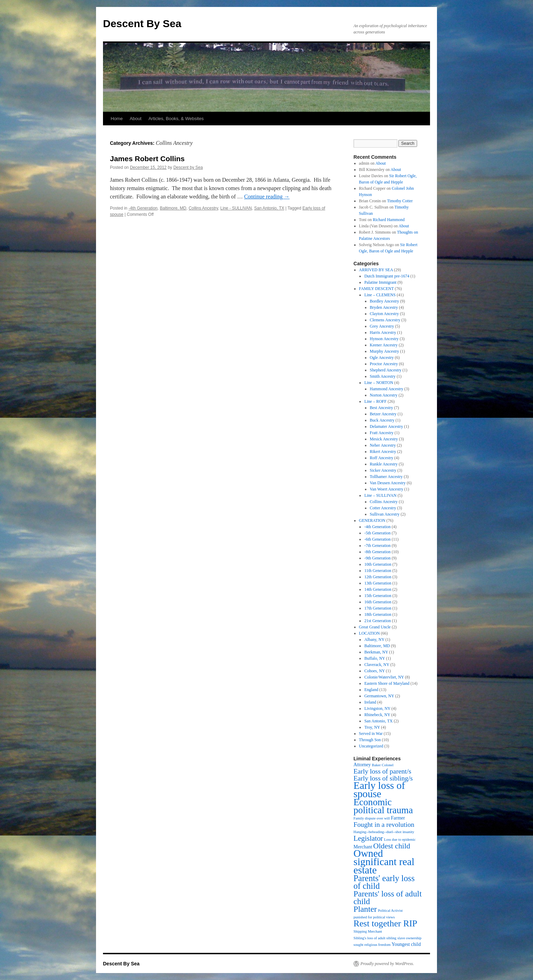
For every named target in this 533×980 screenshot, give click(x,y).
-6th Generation (377, 539)
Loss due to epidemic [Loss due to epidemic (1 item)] (400, 840)
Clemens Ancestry (385, 320)
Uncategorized (371, 746)
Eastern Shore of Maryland (387, 683)
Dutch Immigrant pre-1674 (387, 276)
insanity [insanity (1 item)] (408, 832)
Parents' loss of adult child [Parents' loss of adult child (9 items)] (388, 897)
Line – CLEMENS (380, 295)
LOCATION (369, 633)
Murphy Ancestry (384, 351)
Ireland (370, 702)
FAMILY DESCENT (376, 289)
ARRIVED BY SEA (376, 270)
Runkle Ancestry (384, 464)
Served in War (371, 734)
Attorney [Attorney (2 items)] (362, 765)
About (136, 119)
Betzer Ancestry (383, 414)
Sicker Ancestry (383, 470)
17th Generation (378, 608)
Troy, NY (372, 727)
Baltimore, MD (173, 208)
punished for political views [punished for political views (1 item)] (374, 917)
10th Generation (378, 564)
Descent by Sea (188, 167)
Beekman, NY (376, 652)
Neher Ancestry (383, 445)
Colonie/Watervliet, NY (384, 677)
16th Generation (378, 602)
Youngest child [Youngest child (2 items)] (406, 944)
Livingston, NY (377, 708)
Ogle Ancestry (382, 358)
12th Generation (378, 577)
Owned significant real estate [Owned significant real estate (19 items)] (384, 862)
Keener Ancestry (384, 345)
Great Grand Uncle (375, 627)
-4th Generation (143, 208)
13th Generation (378, 583)
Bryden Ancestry (384, 307)
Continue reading (267, 197)
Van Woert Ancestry (387, 489)
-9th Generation (377, 558)
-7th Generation (377, 546)
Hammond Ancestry (387, 389)
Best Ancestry (381, 408)
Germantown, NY (379, 696)
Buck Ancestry (382, 420)
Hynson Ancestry (384, 339)
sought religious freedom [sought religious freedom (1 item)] (372, 945)
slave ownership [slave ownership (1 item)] (409, 938)
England (371, 690)
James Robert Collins (147, 159)
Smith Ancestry (383, 376)
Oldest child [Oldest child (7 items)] (392, 846)
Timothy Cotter (400, 201)
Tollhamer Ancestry (386, 477)
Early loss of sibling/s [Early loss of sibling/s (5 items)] (383, 778)
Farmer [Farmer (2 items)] (398, 818)
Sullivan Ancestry (385, 514)
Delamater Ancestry (387, 426)
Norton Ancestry (384, 395)
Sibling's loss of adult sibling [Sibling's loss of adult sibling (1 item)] (375, 938)
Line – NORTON (379, 383)
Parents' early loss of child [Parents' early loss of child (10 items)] (384, 882)
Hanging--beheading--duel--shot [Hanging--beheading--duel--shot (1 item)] (377, 832)
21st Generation (377, 621)
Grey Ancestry (382, 326)
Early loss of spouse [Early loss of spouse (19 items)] (379, 790)
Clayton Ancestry (384, 314)
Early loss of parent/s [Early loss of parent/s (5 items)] (382, 771)
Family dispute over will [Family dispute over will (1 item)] (372, 818)
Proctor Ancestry (384, 364)
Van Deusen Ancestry (388, 483)
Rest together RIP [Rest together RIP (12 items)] (385, 923)
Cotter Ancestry (383, 508)
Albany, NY (374, 640)
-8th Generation (377, 552)
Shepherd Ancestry (386, 370)
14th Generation (378, 589)
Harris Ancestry (383, 332)
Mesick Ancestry (384, 439)
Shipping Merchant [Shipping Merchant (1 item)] (368, 931)
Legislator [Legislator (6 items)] (368, 838)
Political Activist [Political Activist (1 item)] (390, 911)
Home (117, 119)
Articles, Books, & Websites (176, 119)
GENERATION (372, 520)
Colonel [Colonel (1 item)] (388, 765)
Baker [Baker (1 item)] (376, 765)
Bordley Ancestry (384, 301)
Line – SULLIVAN (380, 495)
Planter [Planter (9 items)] (365, 909)
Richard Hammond (389, 220)
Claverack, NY (377, 665)
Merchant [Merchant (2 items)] (363, 847)
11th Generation (378, 571)
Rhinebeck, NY (377, 715)
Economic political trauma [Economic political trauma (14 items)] (383, 806)
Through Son (370, 740)
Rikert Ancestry (383, 452)
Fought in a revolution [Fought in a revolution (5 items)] (384, 825)
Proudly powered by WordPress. (387, 964)
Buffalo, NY (375, 658)
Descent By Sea (142, 23)
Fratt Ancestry (382, 433)
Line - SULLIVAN (236, 208)
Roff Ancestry (381, 458)
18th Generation (378, 614)
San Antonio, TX (269, 208)
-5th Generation (377, 533)
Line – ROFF (375, 401)
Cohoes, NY (375, 671)
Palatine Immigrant (380, 282)
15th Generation (378, 596)
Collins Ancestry (203, 208)
